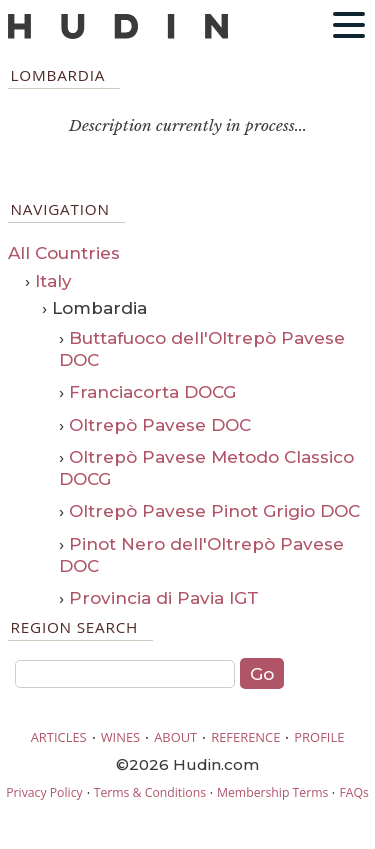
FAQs (353, 792)
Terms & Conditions (150, 792)
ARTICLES (59, 737)
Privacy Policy (44, 792)
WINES (121, 737)
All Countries (64, 253)
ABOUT (175, 737)
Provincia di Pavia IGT (164, 598)
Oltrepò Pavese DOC (160, 425)
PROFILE (319, 737)
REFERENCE (245, 737)
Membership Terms (272, 792)
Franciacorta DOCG (152, 392)
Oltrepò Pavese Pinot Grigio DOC (214, 511)
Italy (53, 281)
